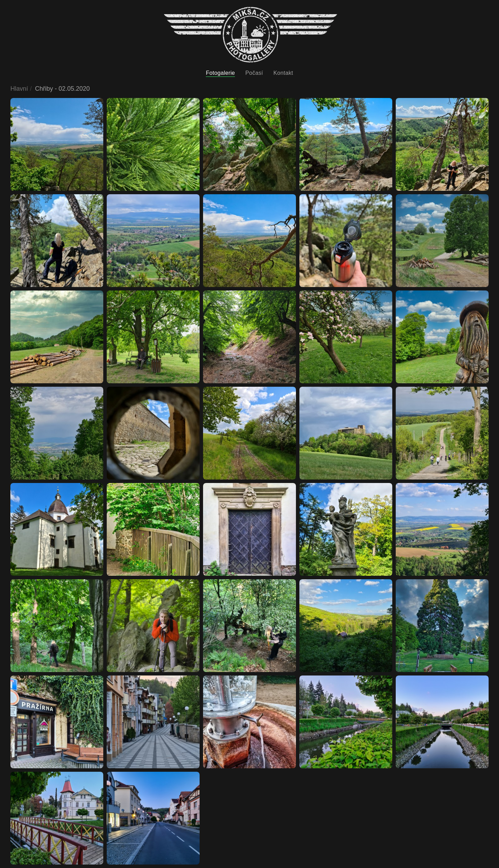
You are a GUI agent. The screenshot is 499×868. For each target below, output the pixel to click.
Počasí (254, 73)
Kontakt (283, 73)
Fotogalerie (220, 73)
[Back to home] (251, 35)
